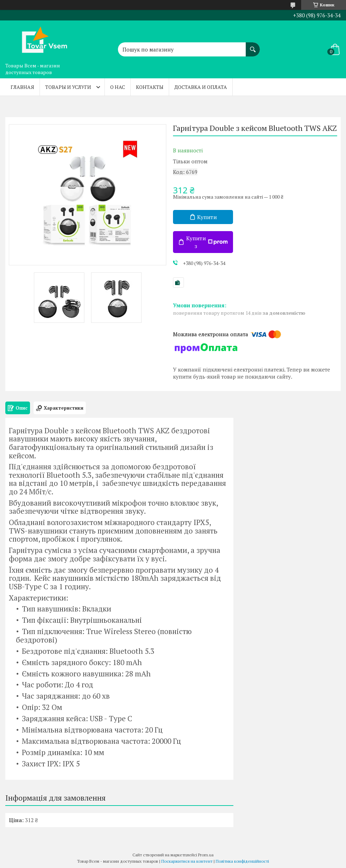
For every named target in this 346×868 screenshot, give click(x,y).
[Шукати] (253, 46)
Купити (207, 217)
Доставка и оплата (201, 87)
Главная (22, 87)
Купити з (207, 242)
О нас (118, 87)
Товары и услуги (68, 87)
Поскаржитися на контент (187, 861)
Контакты (150, 87)
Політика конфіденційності (242, 861)
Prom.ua (206, 855)
